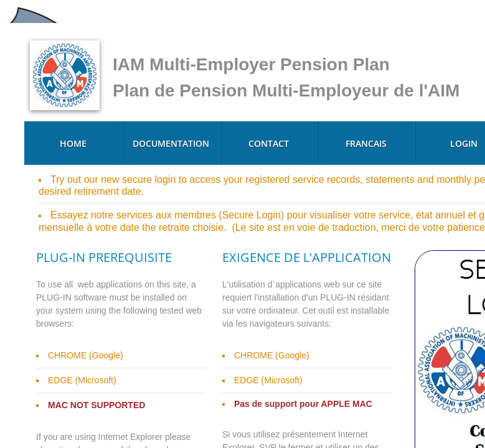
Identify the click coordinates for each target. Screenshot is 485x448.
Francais (366, 143)
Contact (269, 143)
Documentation (171, 143)
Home (73, 143)
